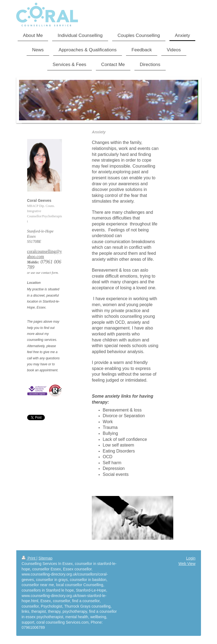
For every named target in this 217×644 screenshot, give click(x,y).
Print (29, 558)
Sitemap (45, 558)
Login (191, 558)
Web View (187, 564)
